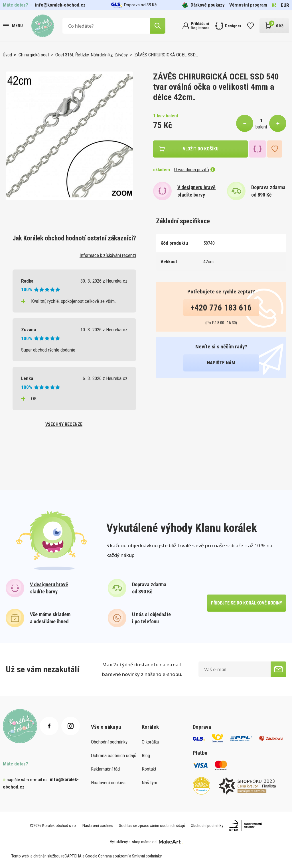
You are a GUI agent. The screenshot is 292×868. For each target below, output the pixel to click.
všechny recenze (64, 424)
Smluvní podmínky (147, 856)
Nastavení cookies (108, 783)
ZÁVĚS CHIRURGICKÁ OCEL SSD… (166, 55)
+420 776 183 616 (221, 308)
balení (261, 127)
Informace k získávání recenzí (108, 255)
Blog (146, 755)
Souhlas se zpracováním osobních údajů (152, 826)
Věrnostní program (248, 5)
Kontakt (149, 769)
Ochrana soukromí (113, 856)
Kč (274, 5)
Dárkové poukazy (203, 5)
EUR (285, 5)
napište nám (221, 363)
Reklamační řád (105, 769)
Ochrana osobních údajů (114, 755)
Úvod (7, 55)
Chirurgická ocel (34, 55)
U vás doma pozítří (195, 169)
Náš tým (149, 783)
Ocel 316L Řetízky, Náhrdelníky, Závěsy (92, 55)
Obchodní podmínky (109, 742)
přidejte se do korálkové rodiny (247, 603)
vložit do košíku (201, 149)
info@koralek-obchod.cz (60, 5)
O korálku (150, 742)
